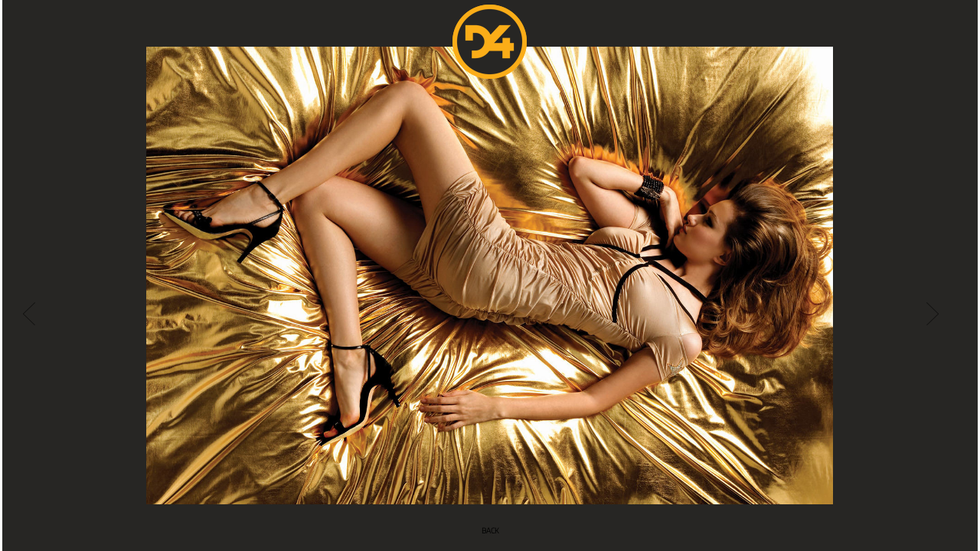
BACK (490, 531)
